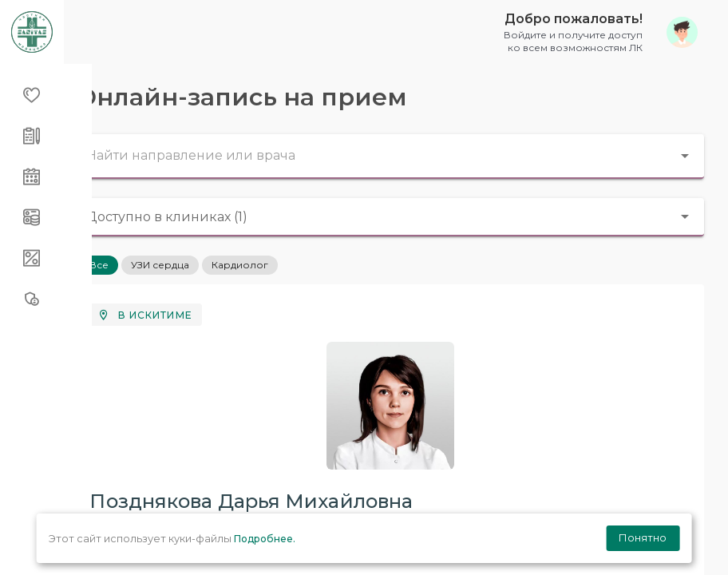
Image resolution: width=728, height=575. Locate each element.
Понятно (643, 537)
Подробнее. (265, 539)
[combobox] (396, 157)
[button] (595, 32)
